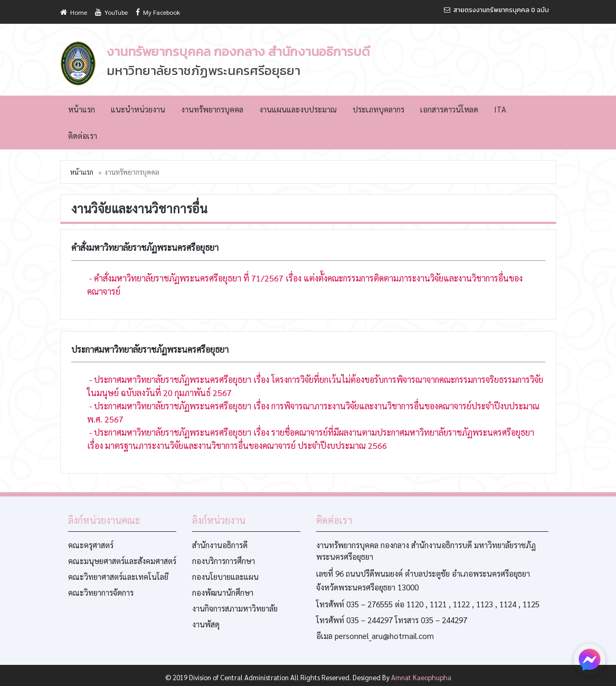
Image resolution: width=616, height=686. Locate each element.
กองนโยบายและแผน (225, 576)
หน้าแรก (82, 109)
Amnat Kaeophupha (421, 677)
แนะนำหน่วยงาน (138, 109)
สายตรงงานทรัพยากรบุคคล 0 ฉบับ (496, 10)
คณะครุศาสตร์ (91, 545)
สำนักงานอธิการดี (220, 545)
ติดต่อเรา (83, 135)
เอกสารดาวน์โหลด (449, 109)
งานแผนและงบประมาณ (298, 109)
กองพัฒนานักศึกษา (223, 592)
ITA (500, 109)
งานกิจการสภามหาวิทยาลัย (235, 608)
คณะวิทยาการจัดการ (101, 592)
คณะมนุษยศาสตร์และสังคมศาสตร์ (122, 561)
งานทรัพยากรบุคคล (212, 109)
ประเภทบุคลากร (378, 109)
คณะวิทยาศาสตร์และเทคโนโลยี (118, 576)
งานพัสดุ (206, 624)
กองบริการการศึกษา (224, 561)
